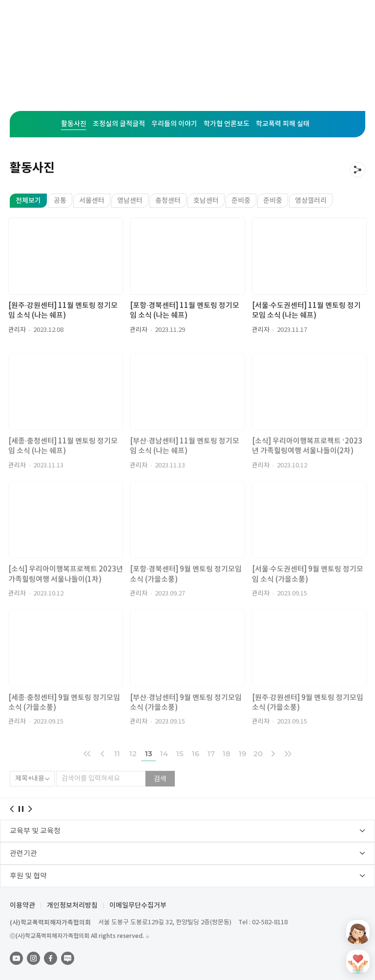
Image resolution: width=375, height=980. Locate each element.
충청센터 (168, 201)
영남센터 (130, 201)
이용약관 (22, 906)
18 (227, 767)
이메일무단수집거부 (138, 906)
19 (242, 767)
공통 (60, 201)
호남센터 (206, 201)
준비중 (241, 201)
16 (196, 767)
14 (164, 767)
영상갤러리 (311, 201)
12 (133, 767)
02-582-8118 (270, 923)
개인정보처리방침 (72, 906)
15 (180, 767)
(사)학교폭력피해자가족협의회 (50, 923)
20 (258, 767)
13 (149, 767)
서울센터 (92, 201)
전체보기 (28, 201)
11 (117, 767)
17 (211, 767)
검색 (160, 792)
